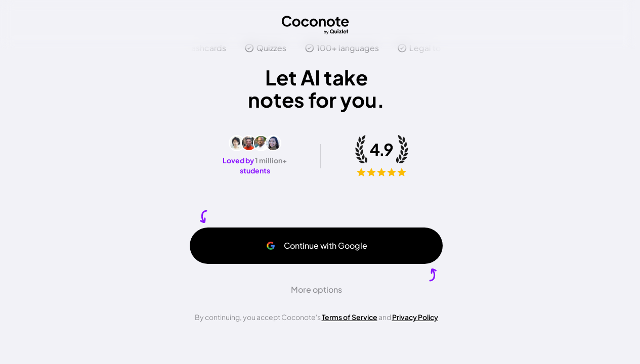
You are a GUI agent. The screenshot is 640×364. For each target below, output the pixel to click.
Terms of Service (350, 317)
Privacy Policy (415, 317)
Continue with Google (316, 245)
